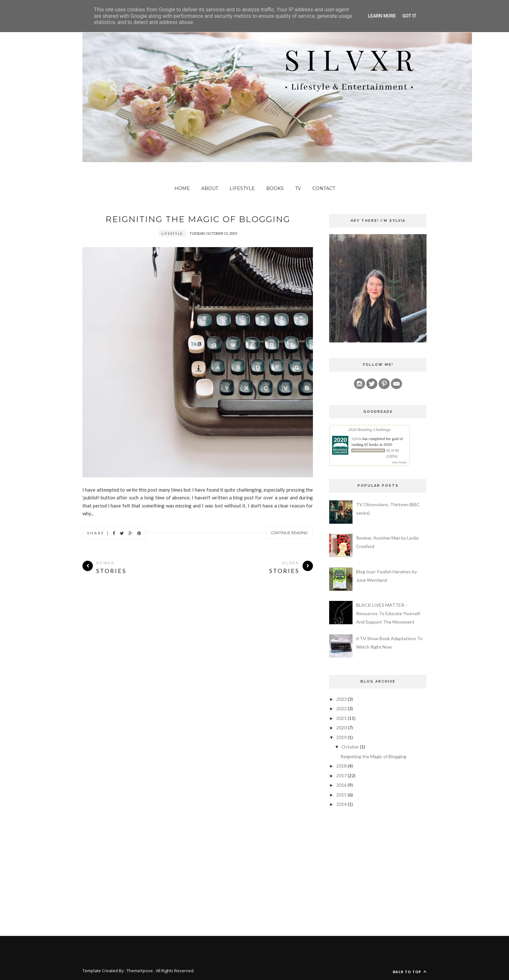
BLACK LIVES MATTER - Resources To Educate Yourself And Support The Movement (388, 613)
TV (298, 188)
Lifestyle (242, 188)
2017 (341, 776)
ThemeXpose (140, 971)
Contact (324, 188)
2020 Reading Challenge (369, 430)
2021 (341, 718)
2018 (341, 766)
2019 (341, 737)
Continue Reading (289, 533)
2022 (341, 708)
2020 (341, 728)
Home (182, 188)
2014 (341, 804)
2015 (341, 795)
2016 (341, 785)
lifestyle (172, 234)
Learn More (382, 16)
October (350, 747)
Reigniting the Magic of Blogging (198, 219)
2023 (341, 699)
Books (275, 188)
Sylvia (357, 439)
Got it (409, 16)
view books (399, 462)
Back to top (410, 972)
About (210, 188)
